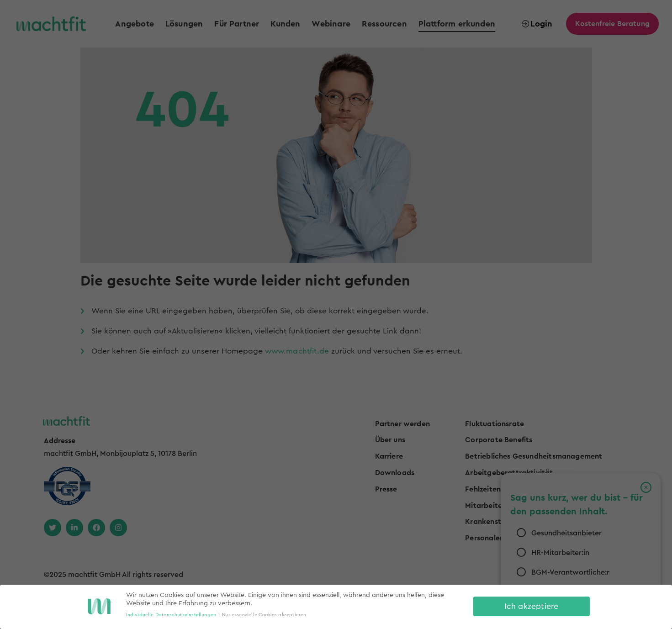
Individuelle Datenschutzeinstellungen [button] (171, 615)
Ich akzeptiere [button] (532, 606)
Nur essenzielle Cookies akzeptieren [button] (264, 615)
